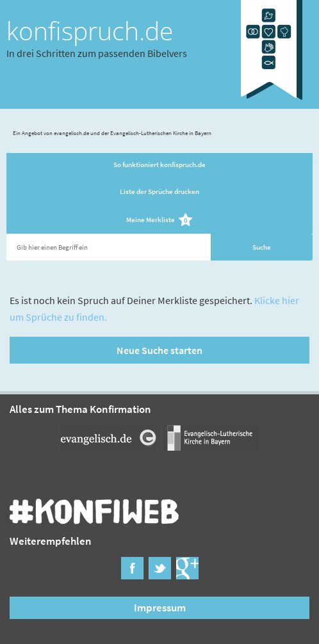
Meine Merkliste (160, 221)
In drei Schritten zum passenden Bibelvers (97, 53)
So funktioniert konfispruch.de (159, 165)
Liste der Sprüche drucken (159, 191)
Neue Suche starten (159, 350)
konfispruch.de (90, 31)
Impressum (160, 608)
